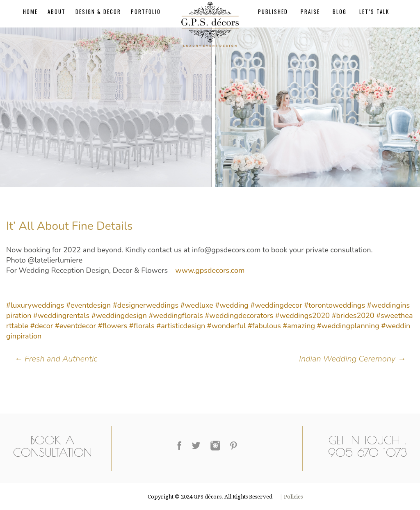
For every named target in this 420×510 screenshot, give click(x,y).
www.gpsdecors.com (210, 270)
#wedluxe (197, 305)
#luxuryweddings (35, 305)
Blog (340, 11)
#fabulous (264, 326)
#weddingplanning (348, 326)
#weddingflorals (176, 316)
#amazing (299, 326)
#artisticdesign (181, 326)
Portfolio (146, 11)
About (57, 11)
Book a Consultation (52, 446)
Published (273, 11)
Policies (293, 497)
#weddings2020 (302, 316)
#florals (142, 326)
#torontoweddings (334, 305)
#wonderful (226, 326)
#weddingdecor (276, 305)
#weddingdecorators (239, 316)
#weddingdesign (119, 316)
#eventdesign (88, 305)
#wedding (232, 305)
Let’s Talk (374, 11)
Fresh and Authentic (56, 359)
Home (30, 11)
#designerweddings (146, 305)
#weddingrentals (61, 316)
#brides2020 (353, 316)
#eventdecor (75, 326)
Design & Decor (98, 11)
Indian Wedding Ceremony (351, 359)
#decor (42, 326)
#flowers (113, 326)
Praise (310, 11)
